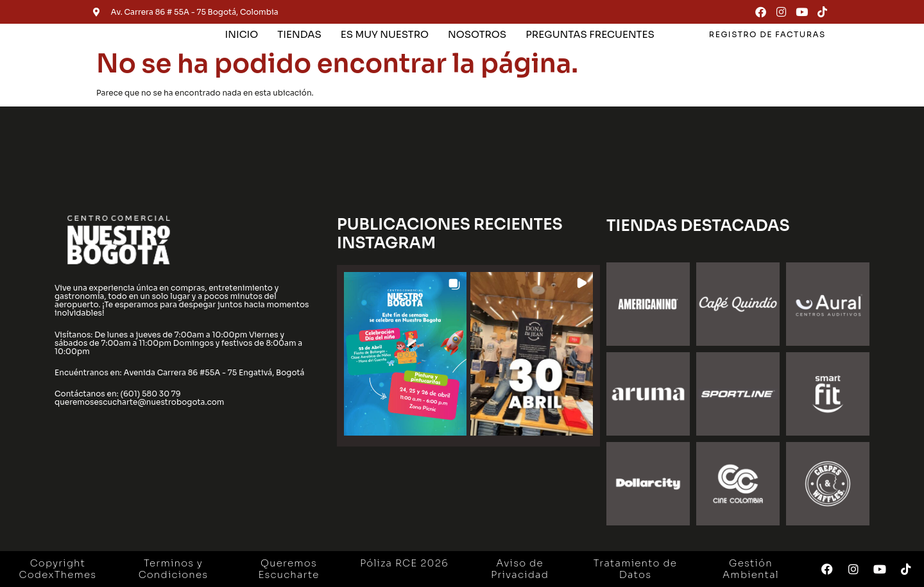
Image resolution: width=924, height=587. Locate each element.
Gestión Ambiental (751, 569)
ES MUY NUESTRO (385, 34)
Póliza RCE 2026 (404, 563)
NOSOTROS (477, 34)
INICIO (242, 34)
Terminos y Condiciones (174, 569)
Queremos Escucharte (288, 569)
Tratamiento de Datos (635, 569)
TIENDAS (299, 34)
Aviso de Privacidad (520, 569)
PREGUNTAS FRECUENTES (590, 34)
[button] (405, 354)
